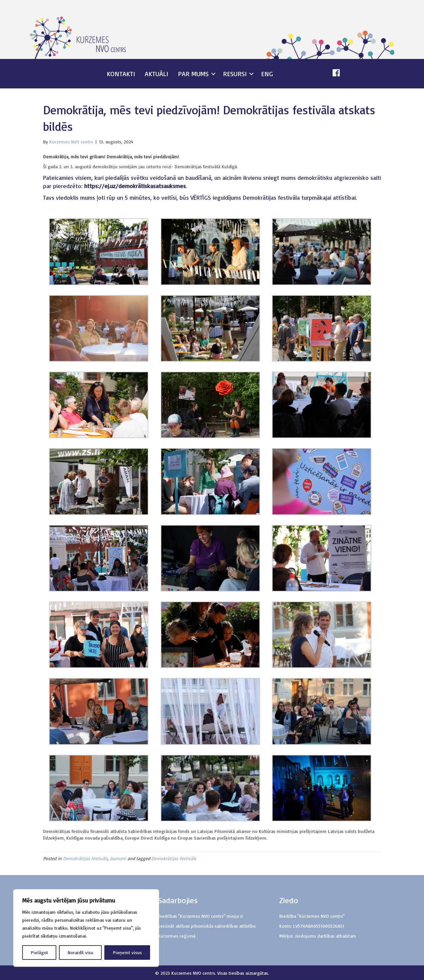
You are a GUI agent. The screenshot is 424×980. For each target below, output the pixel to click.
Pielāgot (39, 952)
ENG (267, 74)
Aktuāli (157, 74)
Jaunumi (118, 858)
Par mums (193, 74)
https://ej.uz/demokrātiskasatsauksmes (134, 186)
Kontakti (121, 74)
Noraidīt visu (80, 952)
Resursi (235, 74)
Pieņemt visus (127, 952)
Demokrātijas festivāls (85, 858)
